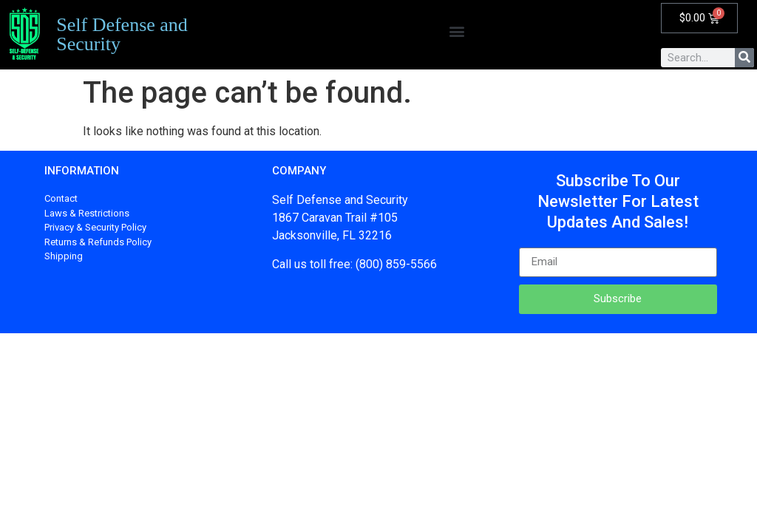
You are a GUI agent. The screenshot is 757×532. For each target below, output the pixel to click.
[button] (456, 31)
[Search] (744, 58)
